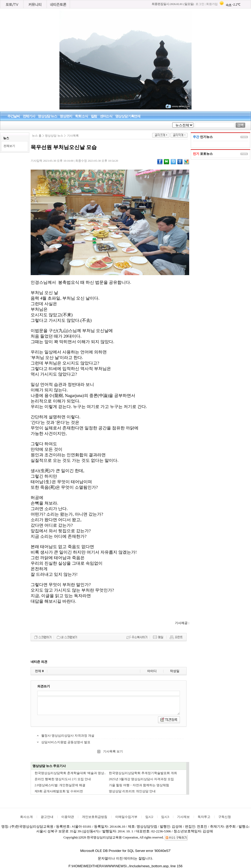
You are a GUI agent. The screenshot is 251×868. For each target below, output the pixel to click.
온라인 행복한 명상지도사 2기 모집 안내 (63, 779)
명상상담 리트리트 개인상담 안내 (132, 791)
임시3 (165, 817)
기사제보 (183, 817)
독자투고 (204, 817)
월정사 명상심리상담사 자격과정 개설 (68, 736)
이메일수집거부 (126, 817)
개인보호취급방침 (95, 817)
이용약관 (68, 817)
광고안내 (47, 817)
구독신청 (225, 817)
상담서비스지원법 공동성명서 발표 (66, 742)
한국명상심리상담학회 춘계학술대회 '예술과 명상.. (70, 773)
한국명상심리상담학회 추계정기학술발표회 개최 (143, 773)
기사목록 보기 (113, 751)
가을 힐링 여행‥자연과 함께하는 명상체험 (139, 785)
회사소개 (26, 817)
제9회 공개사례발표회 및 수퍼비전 (59, 791)
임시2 (149, 817)
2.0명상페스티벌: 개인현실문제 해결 (60, 785)
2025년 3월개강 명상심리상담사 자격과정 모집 (141, 779)
